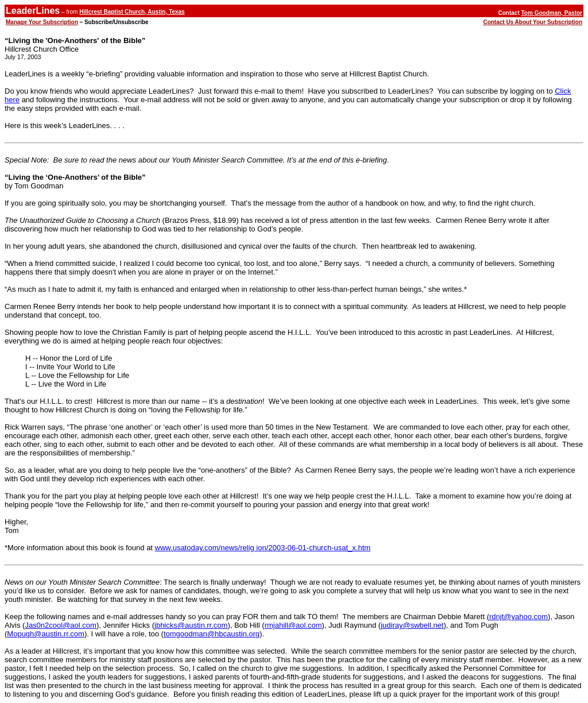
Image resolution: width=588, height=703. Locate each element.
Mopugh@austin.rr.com (46, 634)
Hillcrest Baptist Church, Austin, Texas (132, 12)
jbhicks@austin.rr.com (191, 625)
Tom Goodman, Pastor (552, 13)
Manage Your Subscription (42, 22)
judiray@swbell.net (412, 625)
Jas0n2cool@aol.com (60, 625)
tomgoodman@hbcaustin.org (212, 634)
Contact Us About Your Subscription (533, 22)
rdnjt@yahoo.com (519, 617)
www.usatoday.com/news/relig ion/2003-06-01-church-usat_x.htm (263, 548)
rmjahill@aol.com (293, 625)
